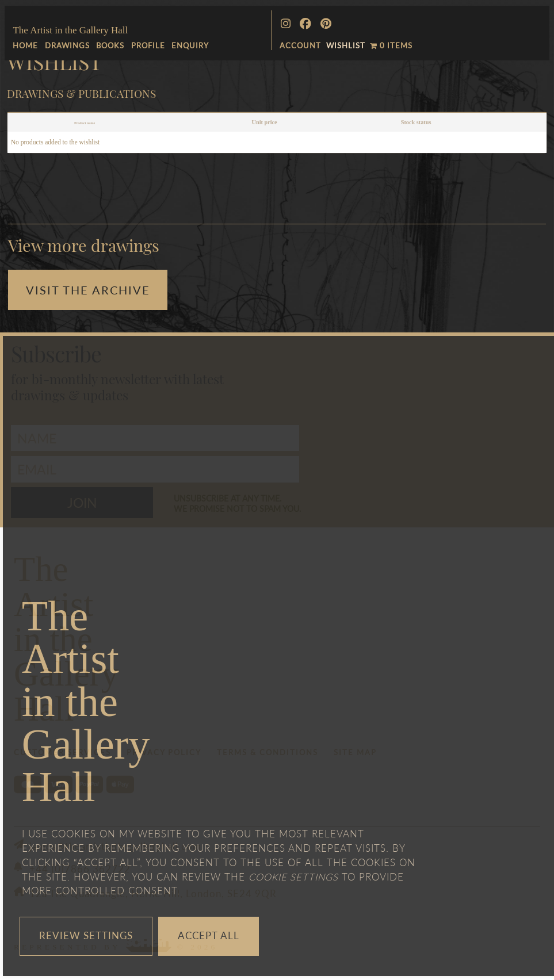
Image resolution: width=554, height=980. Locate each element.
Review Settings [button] (86, 935)
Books (110, 45)
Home (25, 45)
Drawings (67, 45)
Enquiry (190, 45)
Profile (148, 45)
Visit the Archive (88, 290)
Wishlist (346, 45)
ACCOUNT (300, 45)
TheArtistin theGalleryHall (86, 701)
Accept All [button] (209, 935)
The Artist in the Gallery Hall (70, 30)
